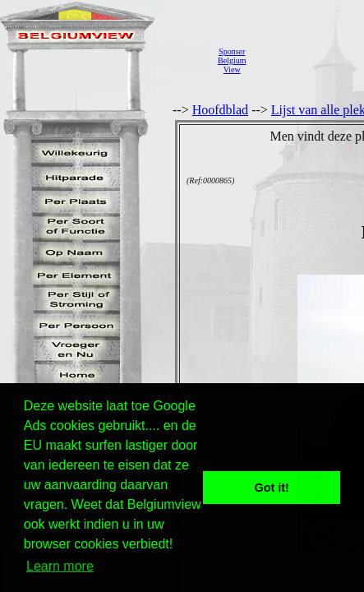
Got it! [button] (272, 488)
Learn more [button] (60, 566)
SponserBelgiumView (232, 60)
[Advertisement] (309, 60)
